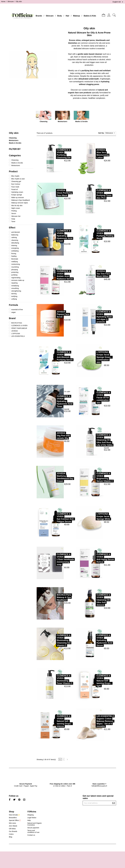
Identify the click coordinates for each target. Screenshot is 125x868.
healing (14, 256)
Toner (13, 221)
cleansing (15, 240)
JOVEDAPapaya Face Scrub (53, 314)
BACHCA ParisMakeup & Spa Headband (54, 597)
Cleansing (13, 138)
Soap (13, 219)
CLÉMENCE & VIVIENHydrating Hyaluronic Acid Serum (95, 640)
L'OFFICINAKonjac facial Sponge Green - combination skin (95, 357)
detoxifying (15, 243)
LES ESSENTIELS (18, 336)
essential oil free (17, 310)
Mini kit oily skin (17, 206)
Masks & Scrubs (15, 143)
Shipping (31, 815)
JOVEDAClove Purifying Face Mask (55, 193)
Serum (14, 213)
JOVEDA (15, 331)
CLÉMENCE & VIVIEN (19, 325)
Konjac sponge (17, 195)
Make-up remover (18, 197)
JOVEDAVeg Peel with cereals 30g (54, 436)
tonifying (14, 296)
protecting (15, 272)
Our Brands (13, 831)
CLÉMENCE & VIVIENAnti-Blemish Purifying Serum (55, 356)
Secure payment (33, 828)
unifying (14, 299)
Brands (39, 16)
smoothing (15, 288)
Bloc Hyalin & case (18, 179)
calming (14, 237)
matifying (15, 262)
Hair (67, 16)
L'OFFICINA (16, 334)
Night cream (16, 208)
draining (14, 245)
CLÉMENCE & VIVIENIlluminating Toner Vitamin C (55, 679)
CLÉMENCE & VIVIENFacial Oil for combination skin (94, 398)
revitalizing (15, 286)
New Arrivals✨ (14, 815)
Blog (11, 837)
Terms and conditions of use (33, 831)
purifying (14, 275)
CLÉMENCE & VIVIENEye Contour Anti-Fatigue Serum (56, 518)
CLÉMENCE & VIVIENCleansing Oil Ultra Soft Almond (94, 600)
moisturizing (16, 264)
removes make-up (18, 280)
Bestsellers (13, 818)
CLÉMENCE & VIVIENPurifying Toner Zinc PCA (94, 194)
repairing (14, 283)
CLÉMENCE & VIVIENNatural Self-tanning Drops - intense (55, 721)
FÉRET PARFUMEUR (19, 328)
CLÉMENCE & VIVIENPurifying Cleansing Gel (54, 154)
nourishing (15, 267)
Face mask (15, 187)
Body (60, 16)
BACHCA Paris (17, 323)
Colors (11, 834)
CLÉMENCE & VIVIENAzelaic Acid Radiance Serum (55, 275)
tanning (14, 294)
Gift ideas (12, 829)
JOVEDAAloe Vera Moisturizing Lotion (93, 154)
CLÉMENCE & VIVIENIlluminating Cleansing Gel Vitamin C (54, 640)
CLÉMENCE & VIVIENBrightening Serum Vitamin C (95, 477)
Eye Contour (16, 184)
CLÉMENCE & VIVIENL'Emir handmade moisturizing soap (56, 559)
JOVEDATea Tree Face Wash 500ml (94, 274)
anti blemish (16, 232)
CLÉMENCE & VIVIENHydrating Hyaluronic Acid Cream (55, 236)
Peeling (14, 211)
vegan (14, 312)
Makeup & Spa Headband (20, 200)
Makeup (76, 16)
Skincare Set (16, 216)
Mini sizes (12, 823)
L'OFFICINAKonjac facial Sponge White (94, 516)
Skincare (50, 16)
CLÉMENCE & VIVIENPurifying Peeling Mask (95, 235)
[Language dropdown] (118, 2)
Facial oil (14, 189)
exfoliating (15, 251)
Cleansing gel (16, 181)
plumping (15, 270)
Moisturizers (14, 140)
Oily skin (14, 133)
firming (14, 254)
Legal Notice (32, 818)
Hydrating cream (17, 192)
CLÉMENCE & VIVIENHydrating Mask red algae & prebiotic (95, 317)
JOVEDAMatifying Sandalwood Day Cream (55, 477)
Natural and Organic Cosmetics (35, 824)
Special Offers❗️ (15, 820)
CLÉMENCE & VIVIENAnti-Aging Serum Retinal (96, 558)
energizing (15, 248)
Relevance (110, 133)
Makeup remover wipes (20, 203)
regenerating (16, 278)
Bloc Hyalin (15, 176)
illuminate (15, 259)
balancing (15, 235)
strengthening (16, 291)
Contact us (31, 835)
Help (29, 820)
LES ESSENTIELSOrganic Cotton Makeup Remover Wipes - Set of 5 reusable (96, 721)
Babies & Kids (90, 16)
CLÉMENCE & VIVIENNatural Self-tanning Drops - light (94, 681)
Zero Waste (13, 826)
